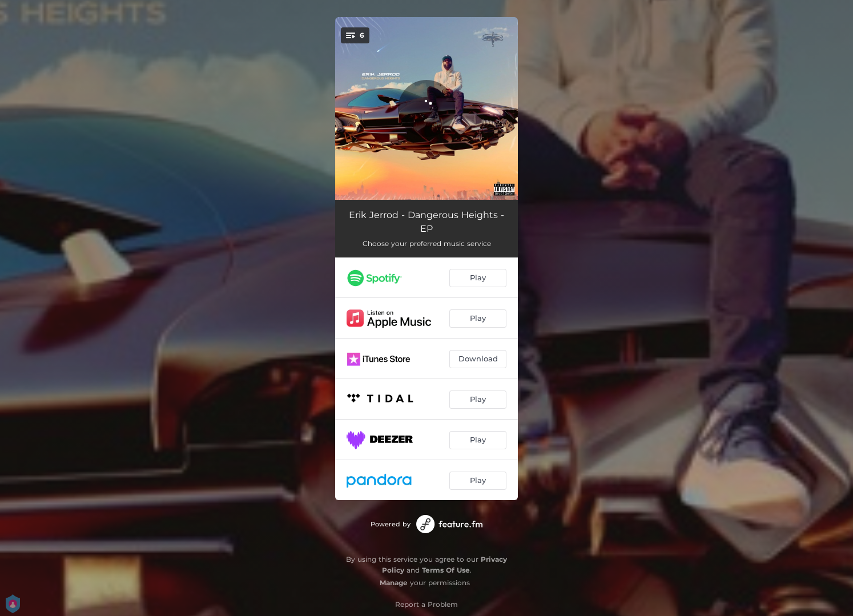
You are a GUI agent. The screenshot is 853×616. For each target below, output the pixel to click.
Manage (394, 583)
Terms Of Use (446, 570)
